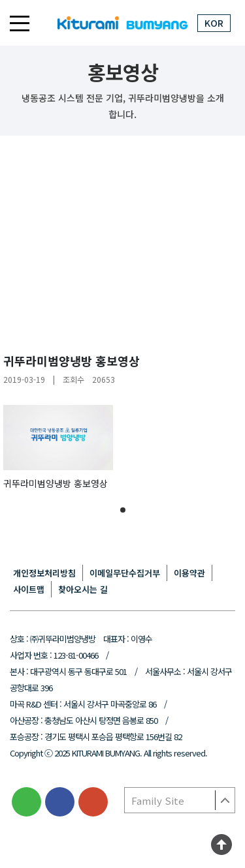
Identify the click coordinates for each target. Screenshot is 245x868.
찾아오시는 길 (83, 589)
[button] (123, 510)
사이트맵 (29, 589)
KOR (214, 23)
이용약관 (189, 573)
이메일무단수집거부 (125, 573)
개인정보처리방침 (44, 573)
